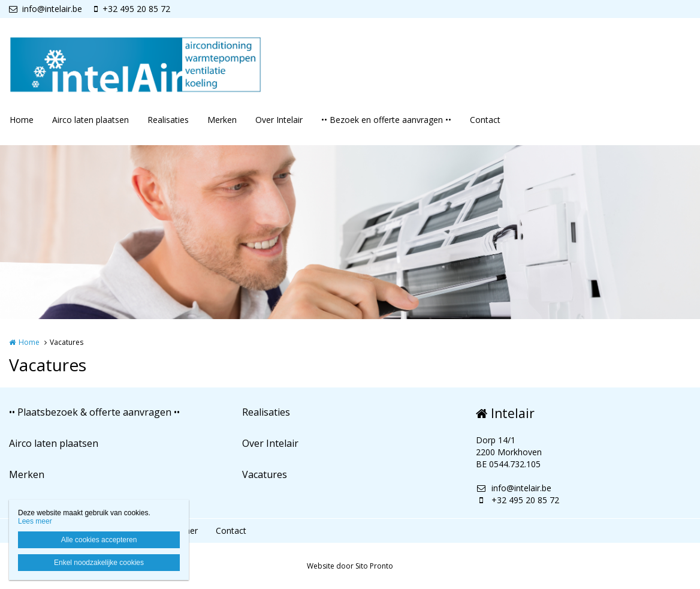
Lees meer (35, 521)
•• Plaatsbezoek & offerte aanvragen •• (94, 412)
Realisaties (168, 120)
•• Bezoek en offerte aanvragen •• (386, 120)
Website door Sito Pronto (350, 566)
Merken (222, 120)
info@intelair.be (46, 9)
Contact (485, 120)
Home (22, 120)
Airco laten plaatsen (90, 120)
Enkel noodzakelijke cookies (99, 563)
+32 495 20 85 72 (132, 9)
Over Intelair (279, 120)
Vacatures (265, 474)
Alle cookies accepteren (99, 540)
